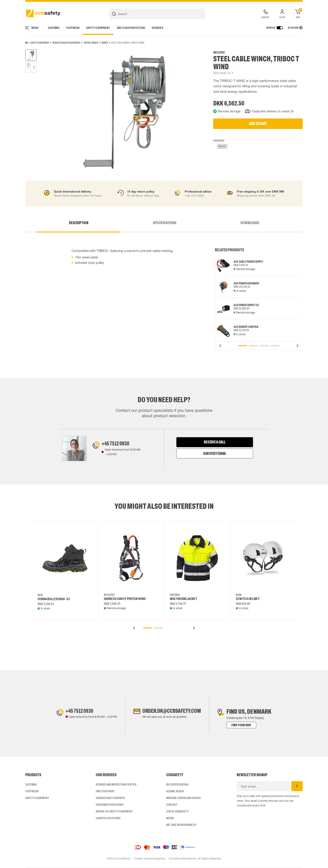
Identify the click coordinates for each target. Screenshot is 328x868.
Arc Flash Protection (131, 28)
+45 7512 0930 (118, 444)
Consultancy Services (110, 798)
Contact (172, 805)
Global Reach (175, 792)
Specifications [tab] (165, 223)
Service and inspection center (116, 785)
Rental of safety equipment (114, 812)
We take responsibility (181, 825)
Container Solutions (110, 805)
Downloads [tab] (221, 223)
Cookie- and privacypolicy (150, 859)
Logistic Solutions (108, 819)
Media (170, 819)
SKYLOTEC (219, 53)
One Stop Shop (105, 792)
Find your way (247, 725)
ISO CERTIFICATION (177, 785)
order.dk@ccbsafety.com (172, 712)
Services (158, 28)
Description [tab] (107, 223)
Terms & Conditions (118, 859)
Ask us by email (215, 453)
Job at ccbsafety (177, 812)
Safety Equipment (98, 28)
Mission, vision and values (183, 798)
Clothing (54, 28)
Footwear (73, 28)
